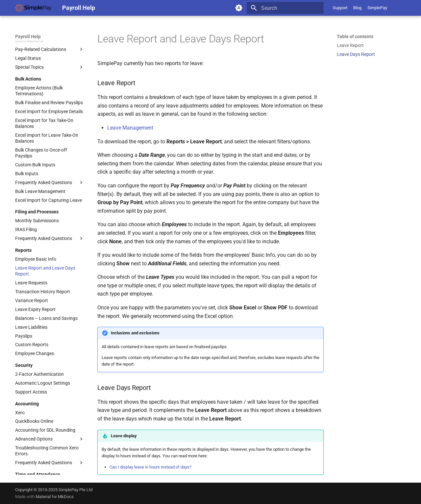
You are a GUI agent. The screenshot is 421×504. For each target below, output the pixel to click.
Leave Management (130, 128)
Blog (357, 8)
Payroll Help (28, 36)
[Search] (285, 8)
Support (340, 8)
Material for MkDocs (55, 497)
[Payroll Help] (33, 8)
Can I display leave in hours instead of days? (150, 467)
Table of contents (355, 36)
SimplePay (377, 8)
